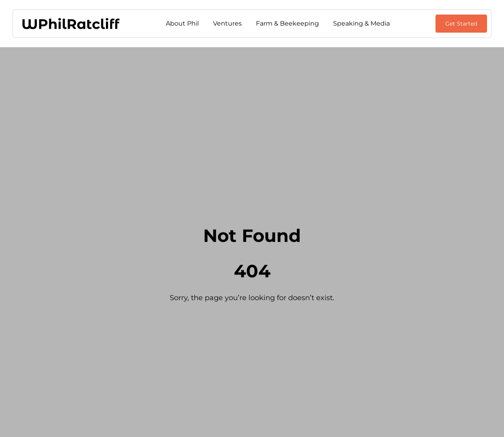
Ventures (227, 23)
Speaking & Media (361, 23)
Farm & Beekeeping (287, 23)
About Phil (182, 23)
